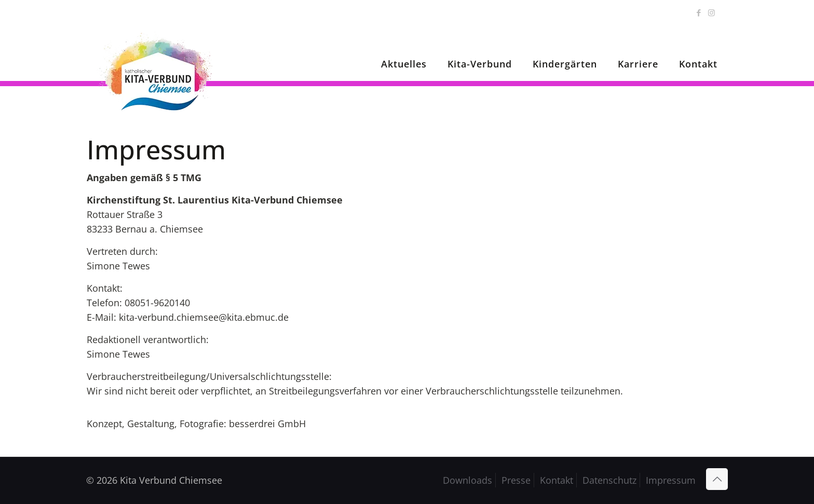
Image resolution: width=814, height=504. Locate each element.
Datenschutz (609, 480)
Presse (516, 480)
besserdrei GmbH (267, 424)
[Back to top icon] (717, 479)
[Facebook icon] (698, 12)
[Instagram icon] (711, 12)
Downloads (467, 480)
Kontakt (557, 480)
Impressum (671, 480)
